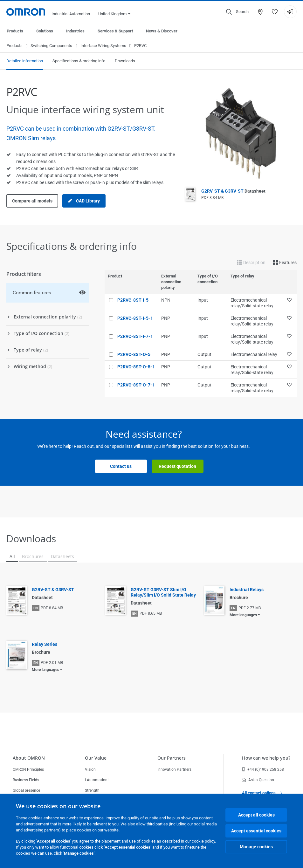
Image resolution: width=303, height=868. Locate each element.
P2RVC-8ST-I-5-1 (135, 318)
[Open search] (237, 12)
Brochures (33, 557)
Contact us (121, 467)
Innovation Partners (174, 769)
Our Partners (172, 758)
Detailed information (25, 61)
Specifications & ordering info (79, 61)
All (12, 557)
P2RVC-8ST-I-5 (133, 300)
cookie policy (203, 841)
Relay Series (45, 645)
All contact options (262, 793)
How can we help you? (266, 758)
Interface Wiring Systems (103, 46)
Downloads (125, 61)
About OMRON (29, 758)
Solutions (45, 31)
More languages (243, 615)
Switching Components (51, 46)
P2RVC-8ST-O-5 (134, 355)
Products (15, 31)
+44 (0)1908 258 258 (263, 769)
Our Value (96, 758)
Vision (90, 769)
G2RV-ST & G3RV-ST (233, 191)
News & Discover (162, 31)
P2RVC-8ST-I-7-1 (135, 337)
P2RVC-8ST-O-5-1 (136, 367)
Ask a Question (258, 780)
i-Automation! (97, 780)
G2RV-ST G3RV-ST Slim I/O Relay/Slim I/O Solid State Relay (163, 593)
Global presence (26, 790)
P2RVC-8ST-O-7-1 (136, 385)
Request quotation (177, 467)
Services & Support (115, 31)
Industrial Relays (247, 590)
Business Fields (26, 780)
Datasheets (62, 557)
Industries (75, 31)
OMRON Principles (28, 769)
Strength (92, 790)
